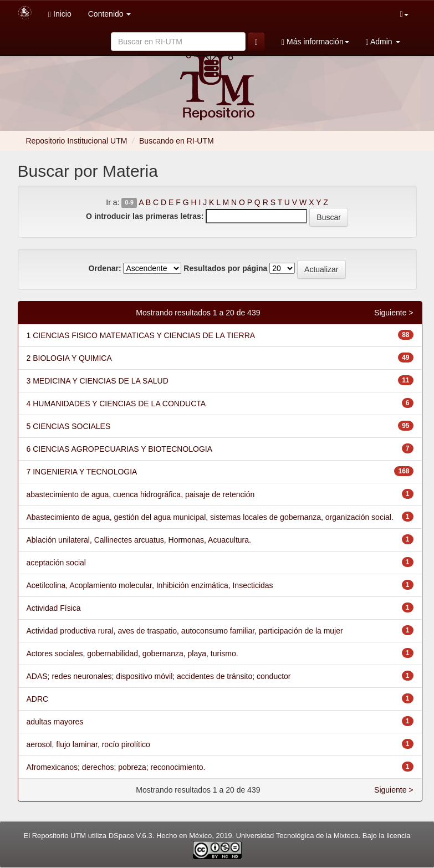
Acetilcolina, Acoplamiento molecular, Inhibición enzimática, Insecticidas (150, 585)
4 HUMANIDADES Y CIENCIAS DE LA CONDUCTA (116, 404)
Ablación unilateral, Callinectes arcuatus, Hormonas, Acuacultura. (139, 540)
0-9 (129, 203)
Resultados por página (225, 268)
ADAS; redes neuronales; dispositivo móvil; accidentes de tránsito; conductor (159, 676)
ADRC (38, 699)
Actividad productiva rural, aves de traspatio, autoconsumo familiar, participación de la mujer (185, 631)
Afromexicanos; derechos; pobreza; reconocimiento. (116, 767)
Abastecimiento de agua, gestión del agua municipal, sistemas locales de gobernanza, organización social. (210, 517)
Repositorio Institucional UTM (77, 141)
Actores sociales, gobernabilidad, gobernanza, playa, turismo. (132, 653)
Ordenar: (104, 268)
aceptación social (56, 563)
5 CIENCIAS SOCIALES (69, 426)
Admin (383, 42)
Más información (315, 42)
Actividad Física (54, 608)
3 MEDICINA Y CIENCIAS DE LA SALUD (98, 381)
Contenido (110, 14)
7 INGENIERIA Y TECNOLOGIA (82, 472)
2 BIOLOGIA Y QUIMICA (69, 358)
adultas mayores (55, 722)
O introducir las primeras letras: (145, 216)
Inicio (60, 14)
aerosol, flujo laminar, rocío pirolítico (88, 744)
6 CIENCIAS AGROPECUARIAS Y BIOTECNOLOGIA (120, 449)
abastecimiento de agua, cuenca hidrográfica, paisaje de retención (141, 494)
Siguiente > (394, 313)
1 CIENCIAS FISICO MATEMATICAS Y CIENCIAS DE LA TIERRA (141, 335)
